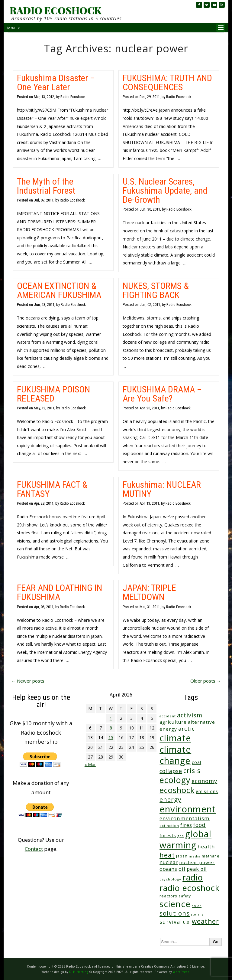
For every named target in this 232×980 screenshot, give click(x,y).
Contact (34, 849)
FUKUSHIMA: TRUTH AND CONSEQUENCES (167, 82)
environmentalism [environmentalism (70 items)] (185, 818)
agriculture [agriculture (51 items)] (173, 722)
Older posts (206, 681)
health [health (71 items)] (206, 846)
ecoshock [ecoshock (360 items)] (177, 790)
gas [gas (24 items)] (181, 836)
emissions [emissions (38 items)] (207, 791)
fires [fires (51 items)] (186, 825)
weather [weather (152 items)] (205, 921)
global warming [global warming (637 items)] (185, 839)
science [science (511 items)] (175, 904)
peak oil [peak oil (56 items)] (197, 869)
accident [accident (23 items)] (168, 716)
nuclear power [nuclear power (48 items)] (197, 862)
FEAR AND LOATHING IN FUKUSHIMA (60, 592)
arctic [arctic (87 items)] (187, 729)
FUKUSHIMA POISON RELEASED (53, 394)
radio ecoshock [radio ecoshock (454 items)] (190, 888)
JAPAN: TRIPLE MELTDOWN (149, 592)
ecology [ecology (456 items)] (175, 780)
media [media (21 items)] (195, 856)
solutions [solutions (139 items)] (175, 913)
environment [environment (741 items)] (188, 809)
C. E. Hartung (79, 972)
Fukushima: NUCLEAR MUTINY (162, 489)
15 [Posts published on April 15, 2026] (111, 737)
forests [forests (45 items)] (168, 835)
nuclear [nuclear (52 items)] (169, 862)
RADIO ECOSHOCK (55, 10)
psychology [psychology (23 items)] (170, 879)
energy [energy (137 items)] (170, 799)
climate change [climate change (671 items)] (175, 755)
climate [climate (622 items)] (175, 738)
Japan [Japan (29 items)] (182, 856)
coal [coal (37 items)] (197, 762)
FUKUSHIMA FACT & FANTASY (52, 489)
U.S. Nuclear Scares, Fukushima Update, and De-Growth (165, 190)
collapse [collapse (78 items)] (171, 771)
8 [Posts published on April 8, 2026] (111, 728)
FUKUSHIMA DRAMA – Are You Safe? (162, 394)
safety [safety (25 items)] (185, 896)
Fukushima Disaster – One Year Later (56, 82)
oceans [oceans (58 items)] (168, 869)
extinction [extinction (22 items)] (169, 826)
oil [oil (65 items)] (182, 869)
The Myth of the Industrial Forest (46, 186)
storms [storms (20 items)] (197, 914)
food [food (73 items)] (200, 825)
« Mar (90, 764)
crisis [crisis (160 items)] (192, 770)
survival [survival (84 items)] (171, 922)
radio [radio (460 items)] (193, 877)
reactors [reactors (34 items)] (168, 896)
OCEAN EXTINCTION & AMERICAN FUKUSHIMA (59, 290)
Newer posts (28, 681)
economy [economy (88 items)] (204, 781)
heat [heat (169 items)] (167, 855)
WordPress (181, 972)
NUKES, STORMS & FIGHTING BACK (156, 290)
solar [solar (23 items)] (197, 906)
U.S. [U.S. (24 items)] (187, 922)
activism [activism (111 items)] (190, 715)
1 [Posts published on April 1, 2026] (111, 718)
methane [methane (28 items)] (211, 856)
